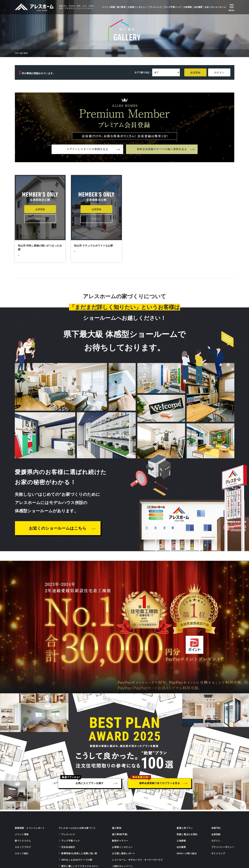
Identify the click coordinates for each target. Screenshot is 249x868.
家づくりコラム (23, 841)
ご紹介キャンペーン (122, 866)
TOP (17, 53)
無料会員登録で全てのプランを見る (160, 783)
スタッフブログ (23, 847)
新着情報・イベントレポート (30, 828)
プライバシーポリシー (223, 847)
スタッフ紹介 (22, 853)
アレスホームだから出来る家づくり (77, 828)
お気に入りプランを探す (90, 783)
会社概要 (198, 7)
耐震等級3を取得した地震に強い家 (79, 853)
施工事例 (121, 7)
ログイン (219, 72)
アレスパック (156, 7)
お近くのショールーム (215, 7)
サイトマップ (218, 853)
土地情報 (188, 7)
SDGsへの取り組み (187, 853)
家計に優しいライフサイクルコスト (80, 866)
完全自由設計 (68, 847)
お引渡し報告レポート (124, 853)
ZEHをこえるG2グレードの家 (77, 860)
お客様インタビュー (137, 7)
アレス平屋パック (173, 7)
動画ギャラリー (120, 841)
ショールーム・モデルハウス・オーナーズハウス (137, 860)
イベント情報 (108, 7)
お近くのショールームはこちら (58, 528)
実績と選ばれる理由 (187, 834)
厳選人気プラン (185, 828)
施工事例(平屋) (120, 834)
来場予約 (216, 828)
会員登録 (195, 72)
